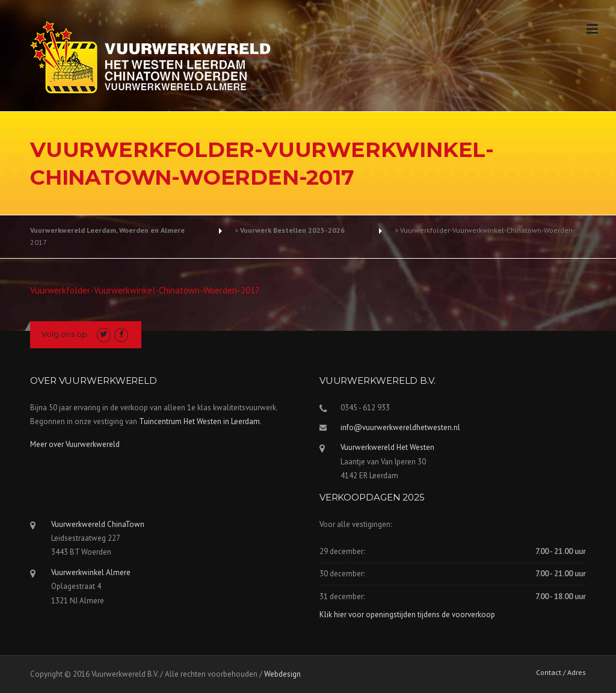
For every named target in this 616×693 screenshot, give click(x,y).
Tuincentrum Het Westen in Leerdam (199, 421)
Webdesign (282, 674)
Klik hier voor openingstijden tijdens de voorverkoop (407, 614)
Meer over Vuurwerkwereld (75, 444)
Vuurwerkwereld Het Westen (387, 447)
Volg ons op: (65, 334)
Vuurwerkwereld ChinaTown (98, 524)
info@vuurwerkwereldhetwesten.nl (400, 427)
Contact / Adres (561, 673)
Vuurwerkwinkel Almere (91, 572)
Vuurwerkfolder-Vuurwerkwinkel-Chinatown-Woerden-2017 (145, 290)
